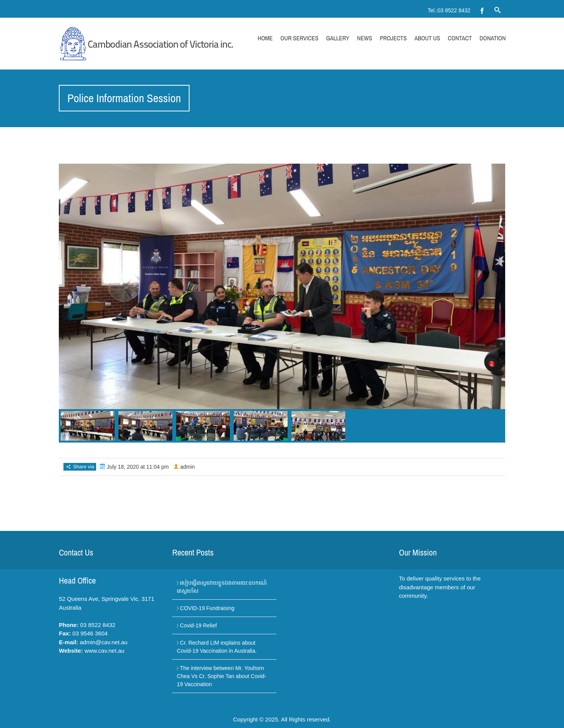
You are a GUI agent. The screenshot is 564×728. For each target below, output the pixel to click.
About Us (427, 38)
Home (265, 38)
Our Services (299, 38)
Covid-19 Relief (198, 625)
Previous (68, 289)
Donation (492, 38)
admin (188, 467)
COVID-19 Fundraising (207, 608)
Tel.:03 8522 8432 (449, 10)
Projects (393, 38)
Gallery (338, 38)
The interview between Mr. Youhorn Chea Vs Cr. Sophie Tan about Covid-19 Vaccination (221, 676)
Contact (460, 38)
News (365, 38)
